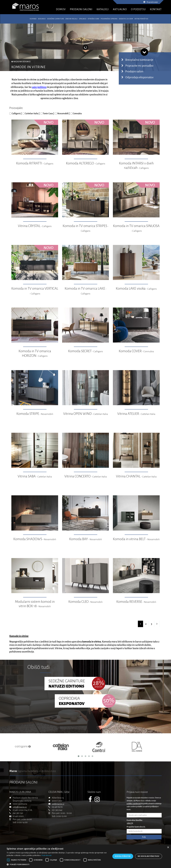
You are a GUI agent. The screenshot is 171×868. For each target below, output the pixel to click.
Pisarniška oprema (109, 19)
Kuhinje (33, 19)
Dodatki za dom (126, 19)
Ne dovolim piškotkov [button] (148, 856)
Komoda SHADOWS (35, 539)
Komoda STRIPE (35, 414)
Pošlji (144, 837)
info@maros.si (20, 807)
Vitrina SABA (35, 476)
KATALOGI (103, 9)
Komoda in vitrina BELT (136, 539)
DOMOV (61, 9)
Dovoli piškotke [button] (123, 856)
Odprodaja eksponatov (139, 77)
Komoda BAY (86, 539)
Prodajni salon (134, 71)
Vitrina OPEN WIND (85, 414)
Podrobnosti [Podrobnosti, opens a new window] (47, 855)
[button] (58, 865)
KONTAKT (156, 9)
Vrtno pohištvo (141, 19)
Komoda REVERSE (136, 602)
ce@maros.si (58, 804)
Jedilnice (42, 19)
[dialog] (85, 856)
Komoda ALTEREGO (86, 163)
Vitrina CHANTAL (136, 476)
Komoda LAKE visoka (136, 289)
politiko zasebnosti (134, 804)
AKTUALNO (120, 9)
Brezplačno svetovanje (139, 60)
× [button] (168, 847)
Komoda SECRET (85, 351)
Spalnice (83, 19)
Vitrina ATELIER (136, 414)
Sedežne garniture (56, 19)
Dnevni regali (72, 19)
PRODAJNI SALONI (81, 9)
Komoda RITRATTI (35, 163)
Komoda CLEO (85, 602)
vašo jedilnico (39, 87)
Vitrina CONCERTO (86, 476)
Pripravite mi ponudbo (139, 66)
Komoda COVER (136, 351)
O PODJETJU (138, 9)
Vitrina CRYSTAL (35, 226)
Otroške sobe (94, 19)
